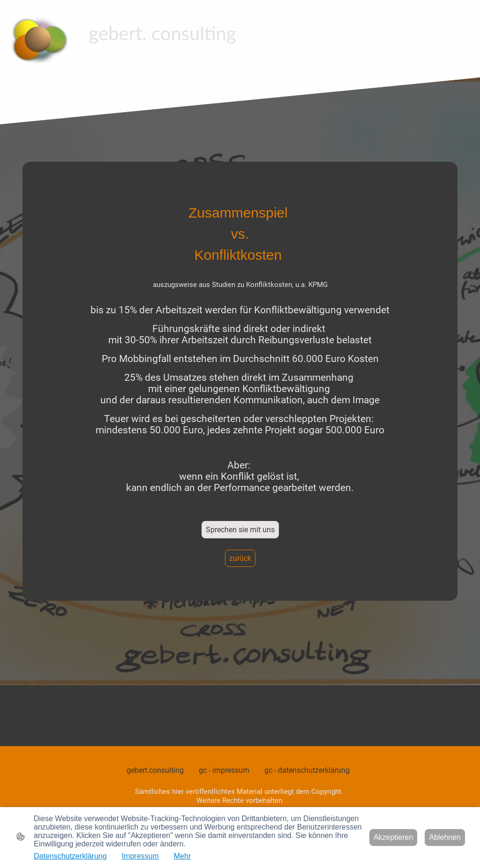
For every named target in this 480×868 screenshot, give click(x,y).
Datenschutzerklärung (70, 856)
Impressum (140, 856)
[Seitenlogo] (39, 39)
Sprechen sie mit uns (240, 530)
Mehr (182, 856)
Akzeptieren (394, 837)
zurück (240, 558)
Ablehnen (445, 837)
